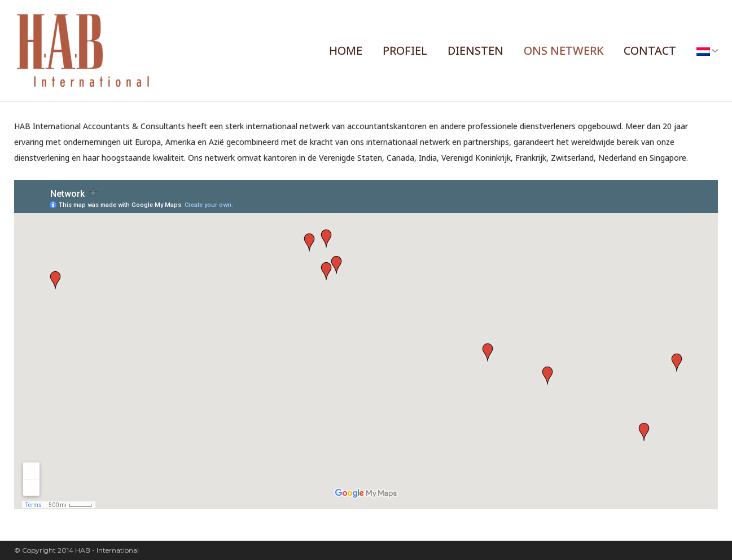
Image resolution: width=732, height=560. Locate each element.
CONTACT (650, 50)
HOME (346, 50)
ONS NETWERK (564, 50)
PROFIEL (405, 50)
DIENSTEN (475, 50)
